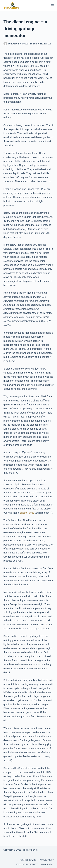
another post (27, 513)
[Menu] (52, 5)
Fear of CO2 (46, 44)
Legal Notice (47, 864)
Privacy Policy (47, 860)
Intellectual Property (27, 864)
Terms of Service (28, 860)
